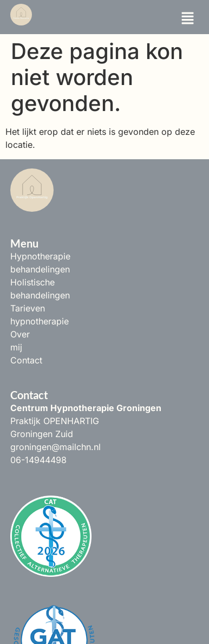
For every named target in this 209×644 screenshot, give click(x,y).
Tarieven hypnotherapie (58, 282)
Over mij (27, 295)
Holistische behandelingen (64, 269)
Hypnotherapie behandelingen (71, 256)
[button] (187, 19)
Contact (26, 308)
